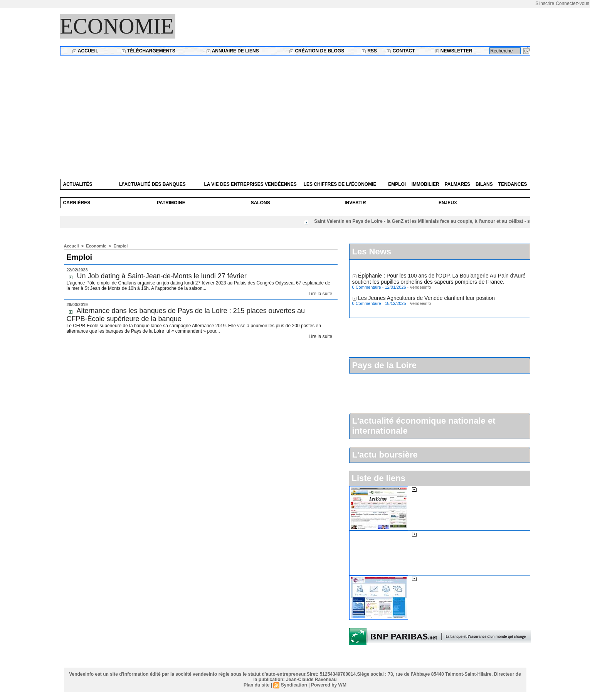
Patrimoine (171, 203)
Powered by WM (329, 685)
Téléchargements (148, 51)
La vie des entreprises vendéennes (250, 184)
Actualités (78, 184)
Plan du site (256, 685)
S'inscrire (545, 3)
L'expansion (432, 534)
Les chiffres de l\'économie (340, 184)
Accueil (85, 51)
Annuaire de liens (233, 51)
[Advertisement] (295, 113)
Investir (355, 203)
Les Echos (430, 489)
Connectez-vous (572, 3)
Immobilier (425, 184)
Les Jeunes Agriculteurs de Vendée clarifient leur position (426, 300)
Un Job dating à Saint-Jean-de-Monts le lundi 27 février (162, 276)
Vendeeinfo (420, 289)
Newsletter (454, 51)
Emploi (397, 184)
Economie (117, 26)
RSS (369, 51)
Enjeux (448, 203)
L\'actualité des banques (152, 184)
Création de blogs (317, 51)
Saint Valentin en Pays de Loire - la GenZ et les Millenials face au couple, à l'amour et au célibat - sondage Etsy (440, 221)
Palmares (457, 184)
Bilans (484, 184)
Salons (261, 203)
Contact (401, 51)
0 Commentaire (367, 289)
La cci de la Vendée (441, 579)
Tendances (513, 184)
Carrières (77, 203)
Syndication (294, 685)
